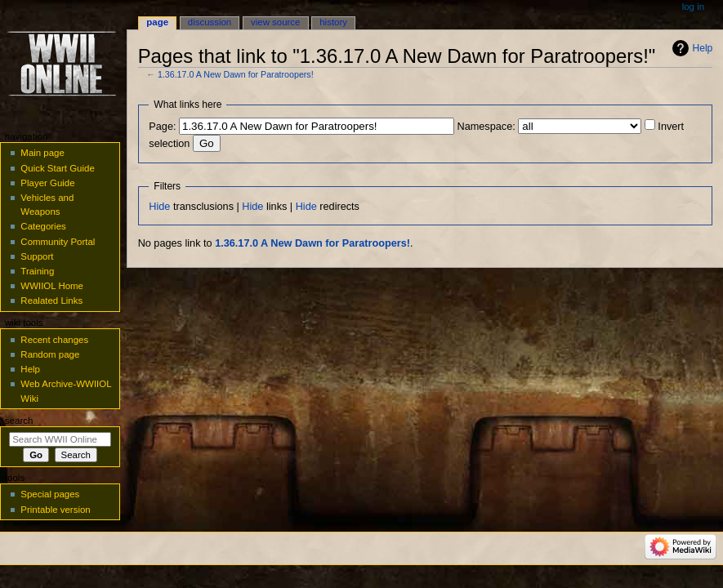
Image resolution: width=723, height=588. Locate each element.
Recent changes (54, 340)
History (333, 22)
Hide (159, 207)
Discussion (210, 22)
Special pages (50, 494)
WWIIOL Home (52, 286)
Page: (162, 127)
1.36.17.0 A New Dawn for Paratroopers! (236, 74)
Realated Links (51, 301)
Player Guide (47, 183)
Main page (42, 153)
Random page (50, 354)
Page (157, 22)
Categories (43, 226)
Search (19, 421)
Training (37, 271)
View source (275, 22)
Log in (693, 7)
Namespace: (486, 127)
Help (703, 48)
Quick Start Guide (57, 168)
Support (37, 256)
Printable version (55, 510)
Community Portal (58, 242)
